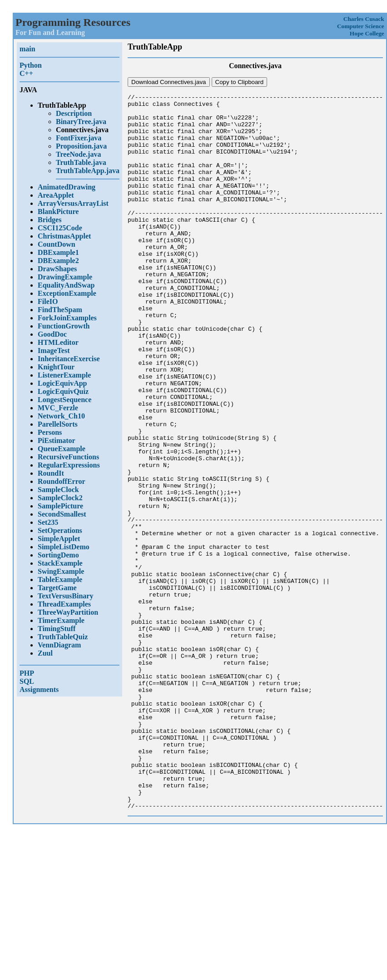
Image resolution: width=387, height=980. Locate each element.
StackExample (60, 563)
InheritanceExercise (69, 359)
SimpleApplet (59, 539)
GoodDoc (52, 334)
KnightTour (56, 367)
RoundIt (51, 473)
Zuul (45, 653)
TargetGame (57, 588)
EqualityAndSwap (66, 285)
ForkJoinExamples (67, 318)
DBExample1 (58, 252)
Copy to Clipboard (240, 82)
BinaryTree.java (81, 122)
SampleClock (58, 490)
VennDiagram (59, 645)
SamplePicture (60, 506)
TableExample (60, 580)
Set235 (48, 522)
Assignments (39, 689)
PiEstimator (57, 440)
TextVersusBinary (65, 596)
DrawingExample (65, 277)
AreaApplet (56, 195)
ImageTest (54, 351)
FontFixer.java (79, 138)
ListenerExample (64, 375)
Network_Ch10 (61, 416)
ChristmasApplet (64, 236)
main (27, 49)
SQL (27, 681)
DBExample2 (58, 261)
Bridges (50, 220)
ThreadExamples (64, 604)
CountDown (57, 244)
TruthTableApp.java (88, 171)
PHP (27, 673)
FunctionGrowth (64, 326)
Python (31, 65)
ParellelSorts (58, 424)
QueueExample (62, 449)
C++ (26, 73)
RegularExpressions (69, 465)
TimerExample (61, 620)
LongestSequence (64, 400)
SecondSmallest (62, 514)
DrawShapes (57, 269)
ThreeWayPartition (68, 612)
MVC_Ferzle (58, 408)
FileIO (48, 301)
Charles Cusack (364, 19)
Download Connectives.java (169, 82)
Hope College (367, 33)
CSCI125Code (60, 228)
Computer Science (361, 26)
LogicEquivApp (62, 383)
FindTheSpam (60, 310)
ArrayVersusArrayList (73, 203)
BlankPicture (58, 211)
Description (74, 113)
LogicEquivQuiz (63, 391)
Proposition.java (81, 146)
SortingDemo (58, 555)
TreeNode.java (78, 154)
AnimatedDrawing (67, 187)
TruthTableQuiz (63, 637)
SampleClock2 (60, 498)
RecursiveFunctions (68, 457)
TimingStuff (57, 629)
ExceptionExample (67, 293)
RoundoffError (62, 481)
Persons (50, 432)
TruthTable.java (81, 162)
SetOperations (60, 530)
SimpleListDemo (64, 547)
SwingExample (61, 571)
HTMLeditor (58, 342)
